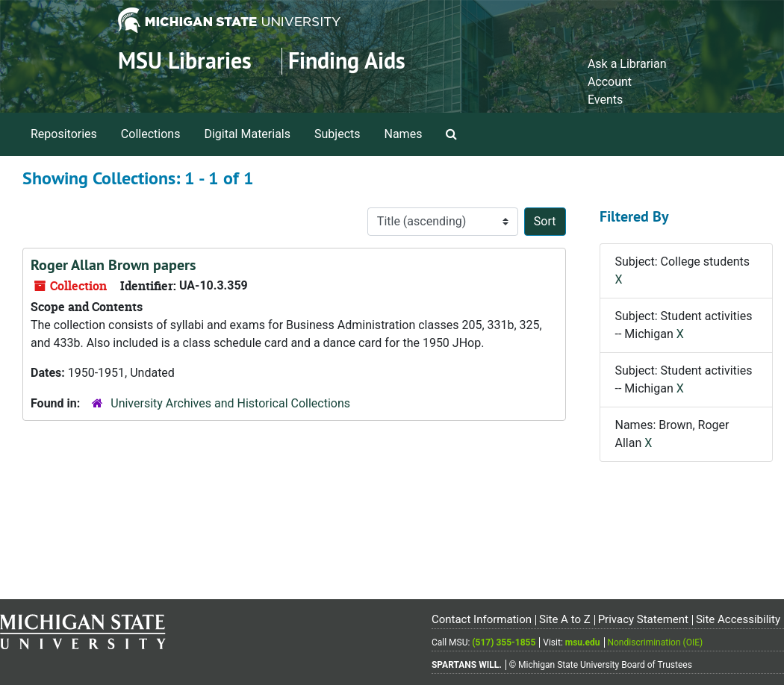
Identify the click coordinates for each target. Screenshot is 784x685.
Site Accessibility (738, 619)
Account (610, 82)
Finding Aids (347, 61)
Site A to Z (565, 619)
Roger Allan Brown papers (113, 265)
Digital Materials (247, 134)
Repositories (64, 134)
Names (404, 134)
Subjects (337, 134)
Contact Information (482, 619)
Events (605, 100)
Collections (151, 134)
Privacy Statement (643, 619)
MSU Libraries (185, 61)
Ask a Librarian (627, 64)
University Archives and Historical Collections (230, 403)
